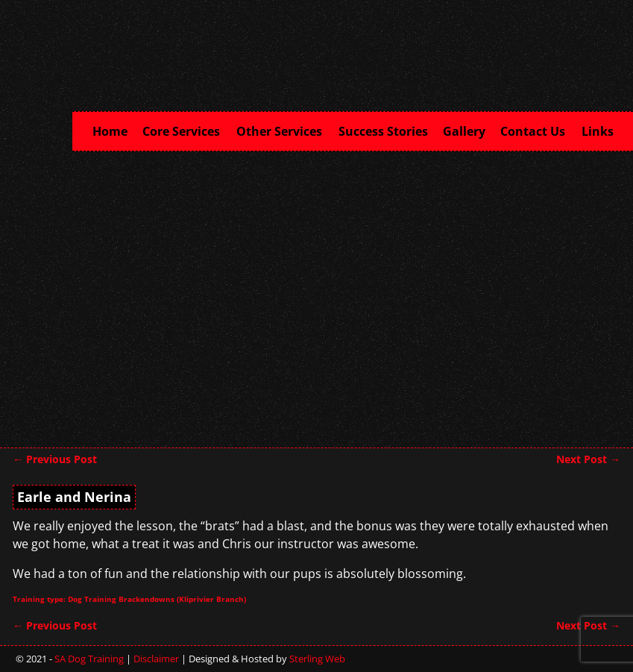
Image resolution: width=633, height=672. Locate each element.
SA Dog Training (89, 659)
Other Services (284, 130)
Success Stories (383, 131)
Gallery (464, 131)
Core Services (186, 130)
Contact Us (537, 130)
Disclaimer (156, 659)
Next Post (588, 459)
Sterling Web (317, 659)
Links (598, 131)
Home (110, 131)
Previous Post (55, 459)
